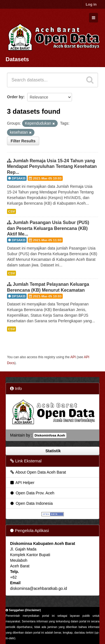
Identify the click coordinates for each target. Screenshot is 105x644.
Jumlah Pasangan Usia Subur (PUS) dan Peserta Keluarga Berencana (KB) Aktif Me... (48, 228)
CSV (11, 211)
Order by (15, 97)
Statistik (52, 451)
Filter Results (23, 141)
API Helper (22, 483)
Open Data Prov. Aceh (32, 493)
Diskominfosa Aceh (50, 435)
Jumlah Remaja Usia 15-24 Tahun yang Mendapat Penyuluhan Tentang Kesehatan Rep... (52, 167)
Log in (91, 4)
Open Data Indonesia (31, 503)
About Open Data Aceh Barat (38, 472)
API (73, 357)
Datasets (17, 59)
